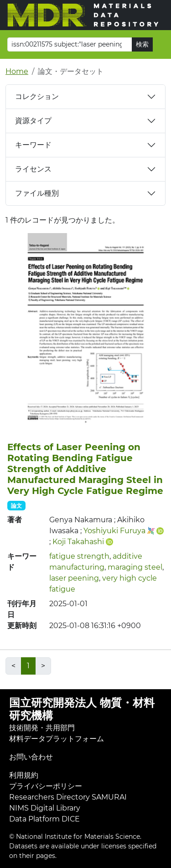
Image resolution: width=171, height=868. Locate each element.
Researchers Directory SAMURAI (68, 797)
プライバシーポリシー (46, 786)
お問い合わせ (31, 757)
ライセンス (33, 169)
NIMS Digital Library (45, 808)
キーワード (33, 145)
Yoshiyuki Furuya (114, 531)
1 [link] (28, 666)
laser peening (74, 578)
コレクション (37, 96)
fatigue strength (79, 556)
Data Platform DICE (44, 819)
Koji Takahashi (78, 542)
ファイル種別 (37, 193)
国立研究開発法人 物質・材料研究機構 (82, 709)
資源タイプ (33, 121)
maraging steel (135, 567)
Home (17, 71)
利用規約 (24, 775)
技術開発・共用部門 (42, 728)
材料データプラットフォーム (57, 739)
